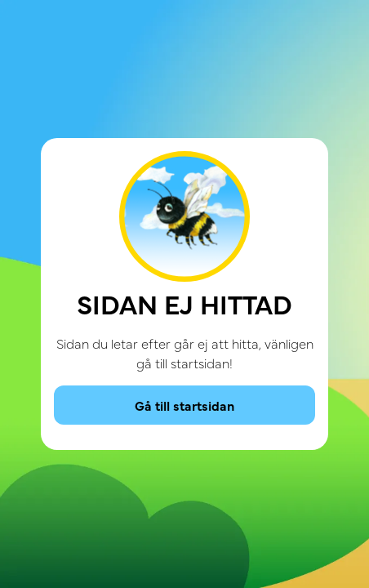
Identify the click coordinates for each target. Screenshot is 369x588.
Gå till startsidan (184, 405)
